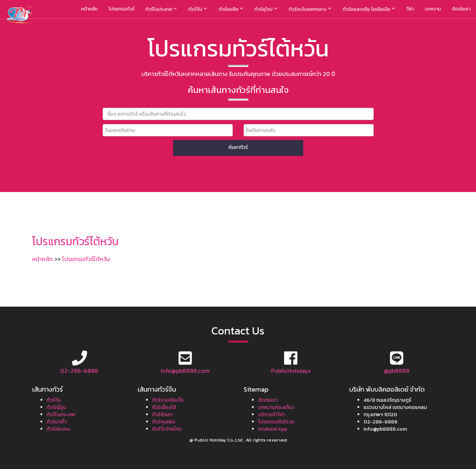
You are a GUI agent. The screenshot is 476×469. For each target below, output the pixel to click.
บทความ (433, 9)
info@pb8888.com (185, 371)
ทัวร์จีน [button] (198, 9)
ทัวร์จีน (54, 400)
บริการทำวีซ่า (271, 415)
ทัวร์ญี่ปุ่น (56, 407)
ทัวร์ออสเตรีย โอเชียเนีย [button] (369, 9)
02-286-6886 (79, 371)
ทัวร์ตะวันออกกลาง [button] (310, 9)
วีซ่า (410, 9)
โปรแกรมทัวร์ (121, 9)
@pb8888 (397, 371)
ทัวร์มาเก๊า (57, 422)
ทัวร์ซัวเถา (162, 415)
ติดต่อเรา (461, 9)
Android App (273, 429)
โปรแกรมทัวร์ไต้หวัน (86, 259)
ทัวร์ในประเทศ (61, 415)
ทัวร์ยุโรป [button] (266, 9)
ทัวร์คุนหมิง (164, 422)
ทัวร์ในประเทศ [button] (161, 9)
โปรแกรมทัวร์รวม (276, 422)
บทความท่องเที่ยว (276, 407)
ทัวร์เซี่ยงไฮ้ (164, 407)
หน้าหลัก (89, 9)
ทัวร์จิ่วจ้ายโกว (167, 429)
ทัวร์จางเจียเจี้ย (168, 400)
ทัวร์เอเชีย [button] (231, 9)
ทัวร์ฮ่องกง (58, 429)
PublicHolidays (291, 371)
